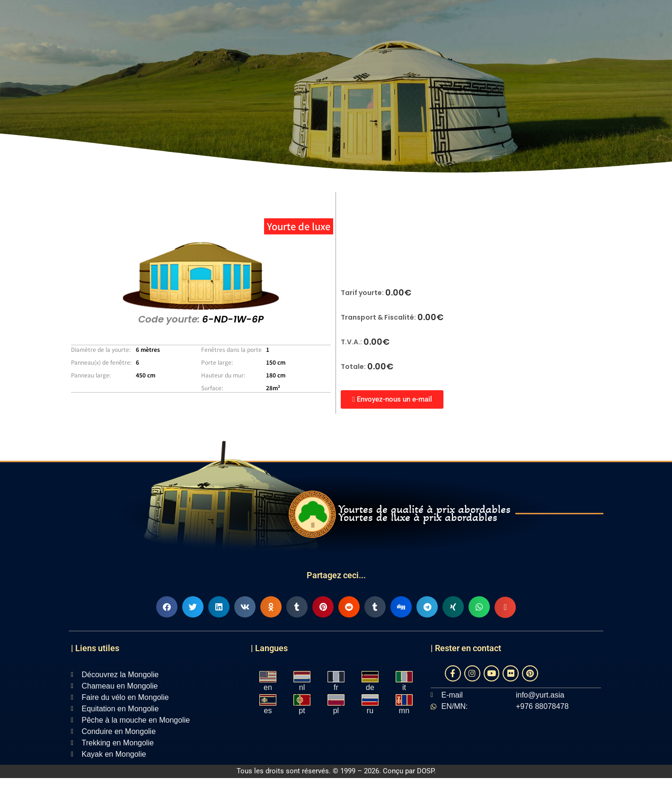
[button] (167, 607)
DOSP (425, 771)
